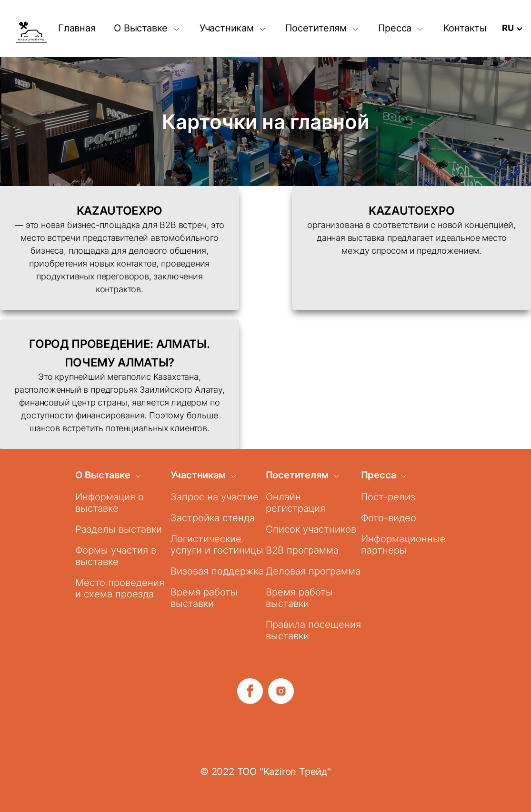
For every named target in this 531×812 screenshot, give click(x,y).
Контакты (465, 28)
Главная (77, 28)
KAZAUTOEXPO (120, 211)
